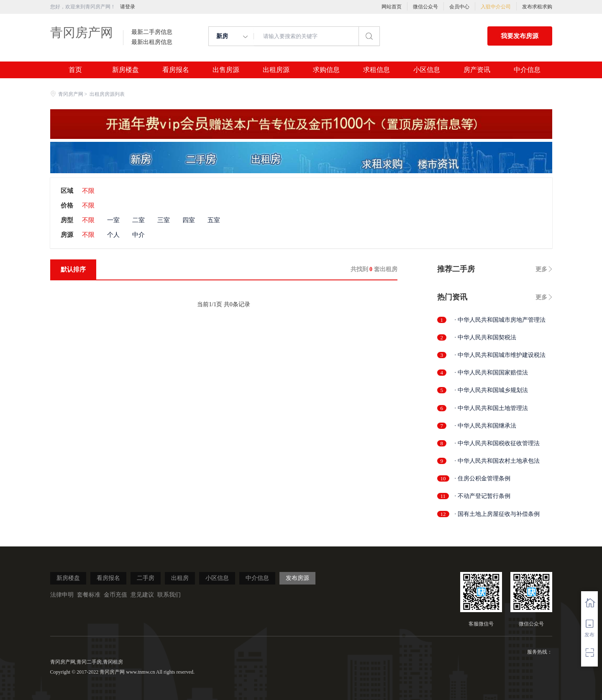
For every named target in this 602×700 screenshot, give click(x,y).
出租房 (180, 578)
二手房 (146, 578)
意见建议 (142, 595)
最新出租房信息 (152, 42)
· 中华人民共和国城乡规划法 (491, 390)
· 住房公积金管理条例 (483, 478)
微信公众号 (425, 7)
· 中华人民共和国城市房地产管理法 (500, 320)
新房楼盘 (126, 70)
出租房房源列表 (107, 94)
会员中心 (459, 7)
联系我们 (169, 595)
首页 (75, 70)
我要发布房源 (520, 36)
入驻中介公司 (496, 7)
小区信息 (427, 70)
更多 (541, 269)
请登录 (128, 7)
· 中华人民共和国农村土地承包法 (497, 461)
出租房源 (276, 70)
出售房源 (226, 70)
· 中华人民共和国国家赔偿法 (491, 373)
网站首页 (392, 7)
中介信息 (527, 70)
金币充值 (115, 595)
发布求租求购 (537, 7)
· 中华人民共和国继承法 (485, 426)
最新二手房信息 (152, 32)
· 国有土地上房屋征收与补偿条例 (497, 514)
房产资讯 (477, 70)
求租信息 (377, 70)
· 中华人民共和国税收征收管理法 (497, 443)
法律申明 (62, 595)
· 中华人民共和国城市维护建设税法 (500, 355)
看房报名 (176, 70)
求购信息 (326, 70)
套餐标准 (89, 595)
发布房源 (297, 578)
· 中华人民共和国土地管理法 (491, 408)
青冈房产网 (82, 32)
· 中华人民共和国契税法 (485, 337)
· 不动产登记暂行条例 (483, 496)
